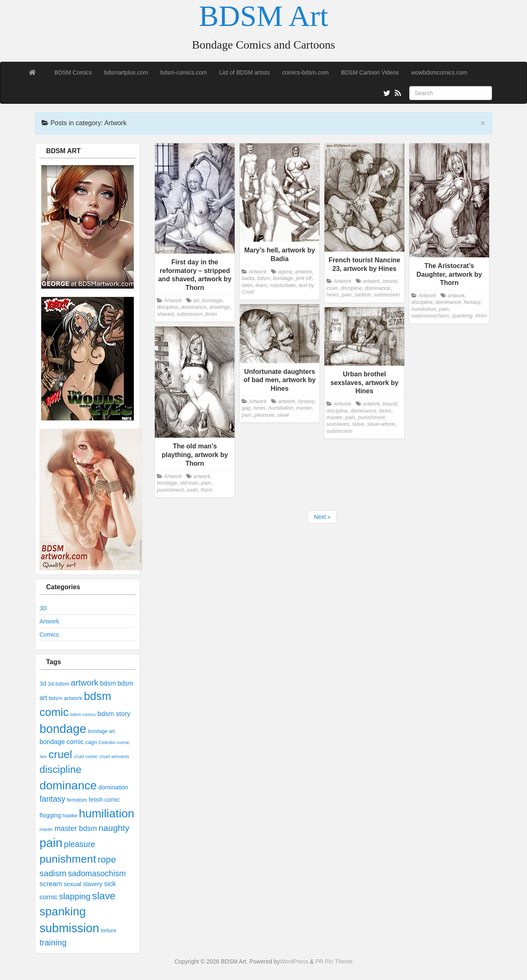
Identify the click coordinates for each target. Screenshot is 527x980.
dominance (68, 785)
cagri (91, 742)
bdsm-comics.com (184, 72)
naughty (114, 828)
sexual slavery (83, 884)
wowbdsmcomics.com (439, 72)
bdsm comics (83, 714)
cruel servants (114, 756)
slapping (75, 896)
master (46, 829)
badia (248, 278)
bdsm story (114, 714)
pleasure (79, 844)
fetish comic (105, 800)
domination (113, 787)
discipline (61, 769)
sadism (53, 873)
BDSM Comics (73, 72)
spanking (63, 911)
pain (51, 843)
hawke (70, 816)
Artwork (49, 621)
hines (333, 295)
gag (246, 408)
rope (107, 860)
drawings (219, 307)
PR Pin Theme (334, 961)
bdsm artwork (65, 698)
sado (192, 490)
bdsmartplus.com (126, 72)
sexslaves (338, 424)
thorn (211, 314)
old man (189, 483)
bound (390, 281)
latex (247, 285)
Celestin (107, 742)
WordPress (294, 961)
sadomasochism (97, 873)
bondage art (101, 731)
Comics (49, 635)
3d (43, 684)
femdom (77, 800)
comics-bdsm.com (305, 72)
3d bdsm (58, 684)
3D (43, 608)
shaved (165, 314)
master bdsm (76, 828)
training (53, 943)
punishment (68, 859)
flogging (50, 815)
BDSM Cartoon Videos (370, 72)
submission (69, 928)
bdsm (108, 683)
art (196, 301)
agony (285, 272)
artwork (85, 682)
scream (51, 884)
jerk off (304, 278)
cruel (60, 754)
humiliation (106, 813)
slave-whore (381, 424)
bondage (63, 729)
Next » (322, 517)
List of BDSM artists (244, 72)
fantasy (52, 799)
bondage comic (62, 742)
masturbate (283, 285)
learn (261, 285)
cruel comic (86, 756)
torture (109, 930)
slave (104, 896)
